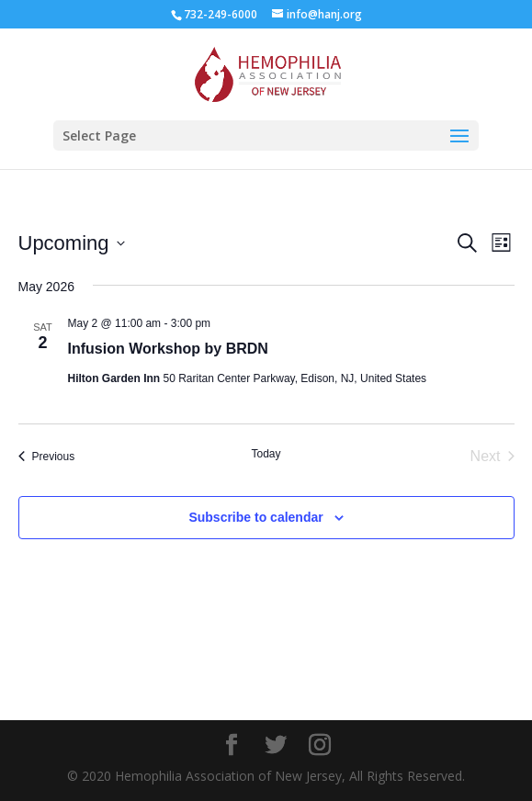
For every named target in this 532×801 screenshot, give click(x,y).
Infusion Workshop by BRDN (168, 349)
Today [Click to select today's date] (266, 454)
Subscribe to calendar (255, 517)
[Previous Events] (47, 457)
